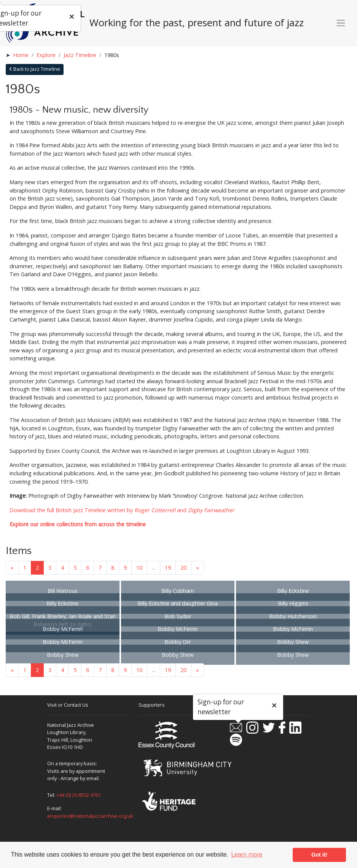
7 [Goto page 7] (100, 568)
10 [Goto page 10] (139, 568)
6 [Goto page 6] (88, 568)
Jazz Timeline (80, 55)
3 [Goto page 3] (50, 568)
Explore (46, 55)
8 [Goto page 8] (113, 568)
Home (21, 55)
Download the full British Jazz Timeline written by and (122, 510)
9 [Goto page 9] (125, 568)
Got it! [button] (319, 855)
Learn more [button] (247, 854)
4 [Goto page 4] (62, 568)
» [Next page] (198, 568)
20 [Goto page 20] (183, 568)
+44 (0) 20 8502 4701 (79, 795)
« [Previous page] (12, 568)
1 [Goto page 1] (25, 568)
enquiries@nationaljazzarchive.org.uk (90, 816)
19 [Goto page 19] (168, 568)
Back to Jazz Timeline (35, 69)
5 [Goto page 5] (75, 568)
